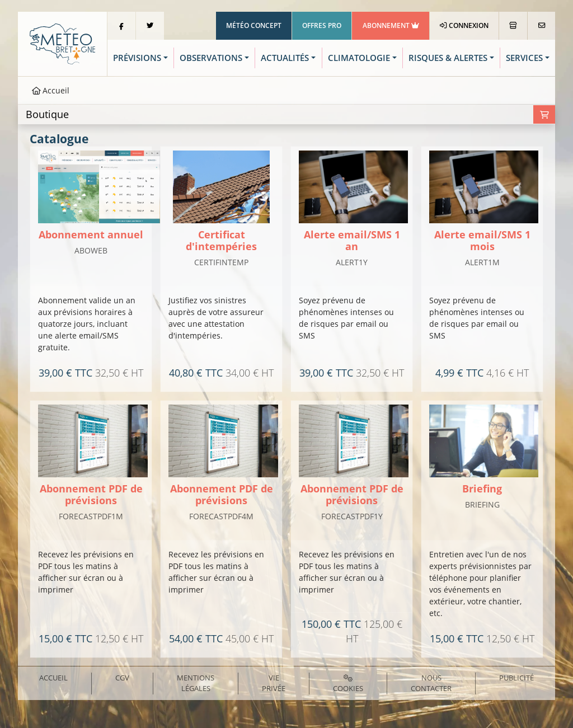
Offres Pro (322, 25)
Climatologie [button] (359, 58)
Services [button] (524, 58)
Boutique (47, 114)
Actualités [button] (285, 58)
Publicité (516, 678)
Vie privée (274, 683)
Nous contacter (431, 683)
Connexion (464, 25)
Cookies (348, 684)
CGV (122, 678)
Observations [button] (211, 58)
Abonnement (391, 25)
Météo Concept (254, 25)
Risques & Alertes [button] (448, 58)
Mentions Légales (196, 683)
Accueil (51, 90)
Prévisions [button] (137, 58)
